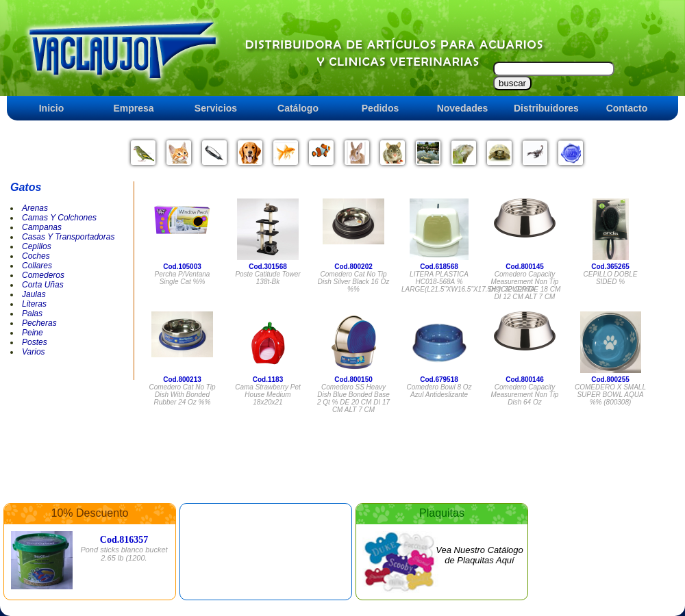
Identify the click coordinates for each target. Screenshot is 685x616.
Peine (33, 333)
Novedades (463, 108)
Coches (36, 256)
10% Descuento (90, 513)
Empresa (133, 108)
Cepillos (37, 246)
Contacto (627, 108)
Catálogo (298, 108)
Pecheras (39, 323)
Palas (32, 313)
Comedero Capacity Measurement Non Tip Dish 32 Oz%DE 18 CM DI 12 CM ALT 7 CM (525, 285)
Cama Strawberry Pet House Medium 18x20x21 (268, 395)
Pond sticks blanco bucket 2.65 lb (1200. (124, 554)
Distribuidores (546, 108)
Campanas (42, 227)
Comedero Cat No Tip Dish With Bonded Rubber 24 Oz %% (182, 395)
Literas (34, 304)
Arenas (35, 208)
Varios (34, 352)
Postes (35, 342)
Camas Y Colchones (59, 218)
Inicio (52, 108)
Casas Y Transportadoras (68, 237)
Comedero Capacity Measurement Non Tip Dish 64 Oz (525, 395)
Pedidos (380, 108)
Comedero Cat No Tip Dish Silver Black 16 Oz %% (353, 282)
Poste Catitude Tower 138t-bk (267, 278)
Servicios (216, 108)
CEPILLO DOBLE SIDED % (611, 278)
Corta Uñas (43, 285)
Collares (37, 266)
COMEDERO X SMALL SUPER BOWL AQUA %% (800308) (610, 395)
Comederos (43, 275)
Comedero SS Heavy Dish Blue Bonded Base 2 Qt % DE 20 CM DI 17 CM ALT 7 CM (353, 398)
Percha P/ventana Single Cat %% (183, 278)
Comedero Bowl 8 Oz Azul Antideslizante (439, 391)
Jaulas (34, 294)
